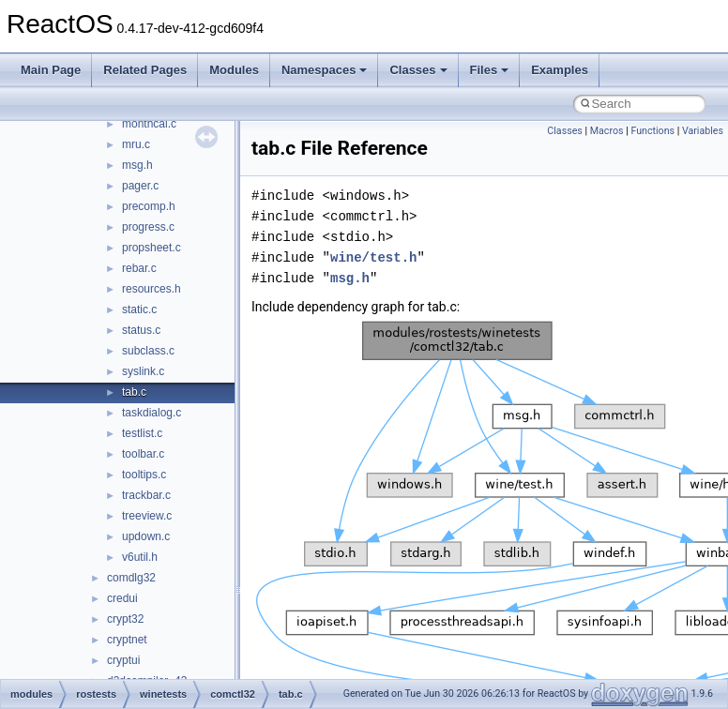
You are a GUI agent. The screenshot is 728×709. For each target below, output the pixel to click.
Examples (560, 70)
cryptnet (127, 640)
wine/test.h (373, 257)
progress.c (148, 227)
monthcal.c (149, 124)
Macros (607, 131)
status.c (141, 330)
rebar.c (139, 268)
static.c (139, 309)
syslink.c (143, 371)
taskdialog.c (152, 413)
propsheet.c (152, 248)
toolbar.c (143, 454)
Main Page (51, 70)
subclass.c (148, 351)
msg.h (137, 165)
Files (490, 70)
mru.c (136, 144)
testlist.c (142, 433)
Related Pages (145, 70)
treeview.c (147, 516)
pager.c (140, 186)
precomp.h (149, 206)
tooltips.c (144, 475)
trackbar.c (146, 495)
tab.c (134, 392)
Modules (234, 70)
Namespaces (325, 70)
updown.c (146, 536)
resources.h (152, 289)
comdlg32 (131, 578)
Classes (418, 70)
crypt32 (125, 619)
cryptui (123, 660)
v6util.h (140, 557)
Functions (652, 131)
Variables (703, 131)
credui (122, 598)
